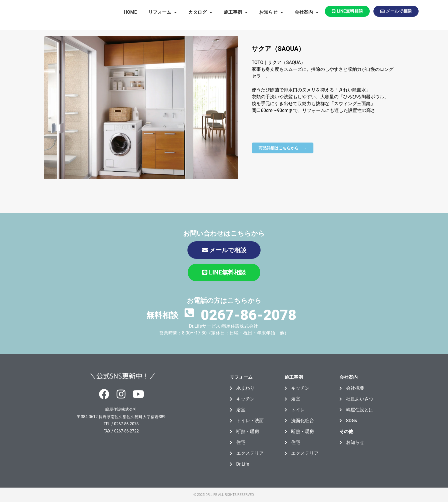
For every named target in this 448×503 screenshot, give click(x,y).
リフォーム (163, 12)
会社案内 (307, 12)
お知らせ (271, 12)
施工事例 (236, 12)
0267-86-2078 (248, 314)
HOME (130, 12)
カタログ (200, 12)
